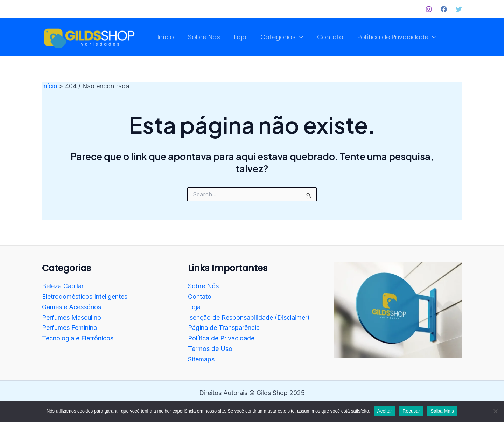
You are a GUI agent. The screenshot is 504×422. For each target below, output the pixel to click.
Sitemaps (201, 359)
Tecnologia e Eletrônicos (78, 338)
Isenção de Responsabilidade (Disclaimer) (249, 317)
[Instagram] (429, 9)
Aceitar (385, 411)
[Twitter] (459, 9)
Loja (194, 307)
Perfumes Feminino (70, 328)
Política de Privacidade (221, 338)
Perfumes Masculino (72, 317)
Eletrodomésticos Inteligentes (85, 296)
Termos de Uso (210, 348)
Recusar (411, 411)
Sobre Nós (203, 286)
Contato (200, 296)
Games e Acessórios (72, 307)
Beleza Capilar (63, 286)
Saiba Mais (442, 411)
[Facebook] (444, 9)
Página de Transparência (224, 328)
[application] (295, 37)
